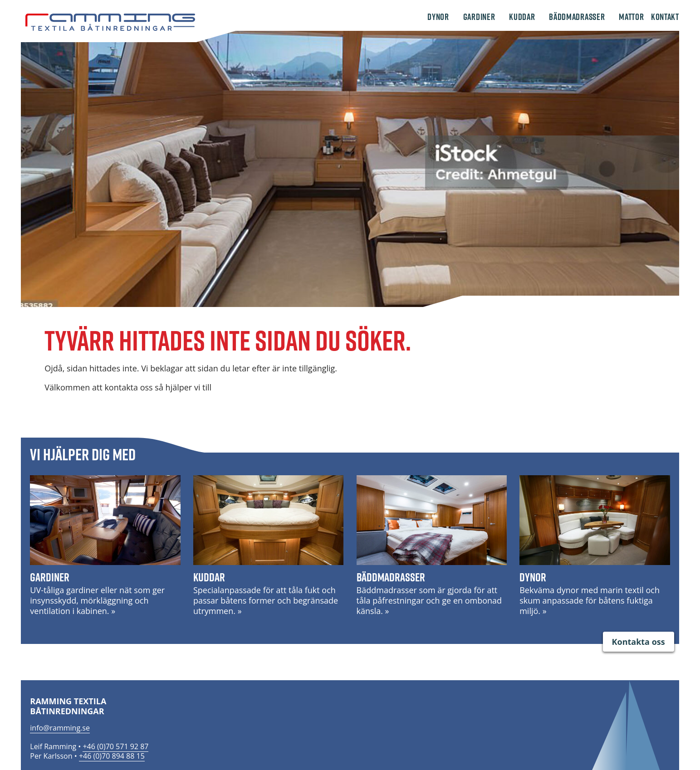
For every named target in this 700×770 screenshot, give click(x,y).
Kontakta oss (639, 642)
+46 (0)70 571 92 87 (115, 746)
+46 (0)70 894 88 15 (112, 756)
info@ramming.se (60, 728)
